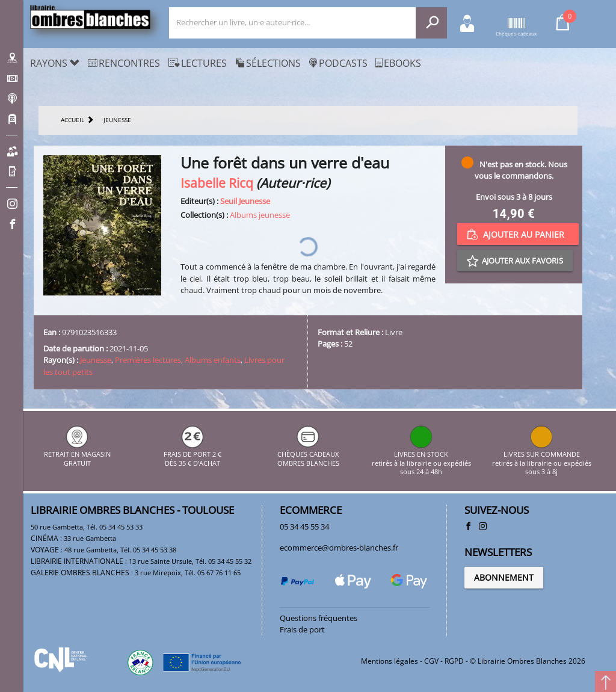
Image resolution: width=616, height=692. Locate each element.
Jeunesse (96, 360)
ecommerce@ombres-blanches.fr (339, 548)
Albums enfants (213, 360)
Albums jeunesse (260, 215)
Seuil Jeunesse (245, 201)
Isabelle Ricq (217, 183)
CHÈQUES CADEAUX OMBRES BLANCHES (308, 455)
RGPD (454, 661)
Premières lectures (148, 360)
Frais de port (302, 629)
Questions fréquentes (319, 618)
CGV (431, 661)
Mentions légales (390, 661)
